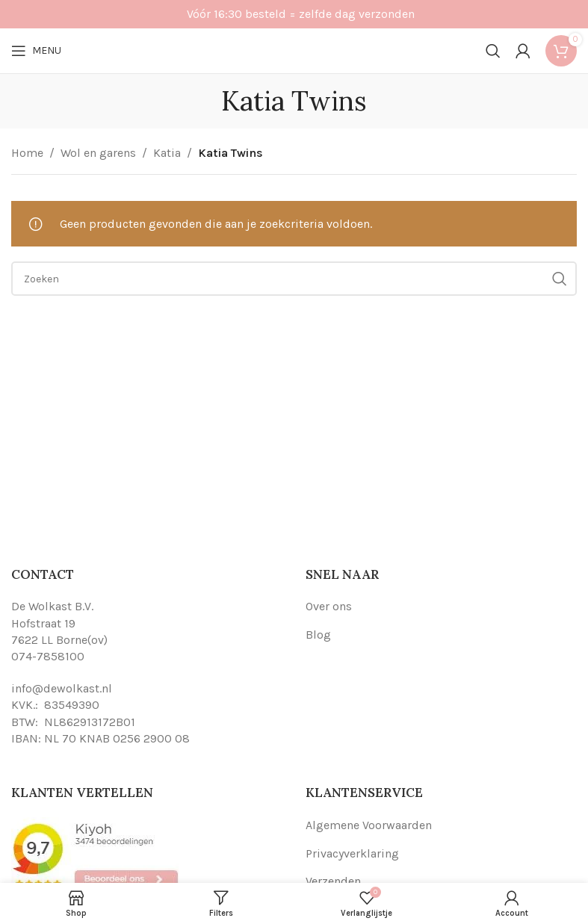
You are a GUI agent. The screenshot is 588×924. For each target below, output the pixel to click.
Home (27, 153)
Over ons (329, 606)
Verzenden (333, 881)
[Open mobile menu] (36, 51)
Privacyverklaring (352, 853)
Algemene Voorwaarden (369, 825)
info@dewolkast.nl (62, 688)
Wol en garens (98, 153)
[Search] (493, 51)
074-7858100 (48, 656)
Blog (318, 635)
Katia (167, 153)
